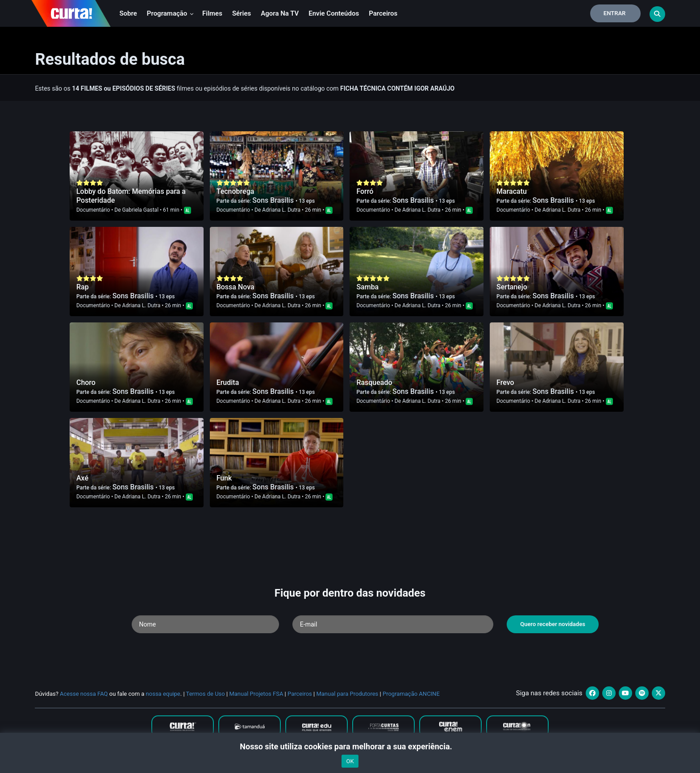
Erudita (228, 382)
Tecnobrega (235, 191)
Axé (82, 478)
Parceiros (383, 13)
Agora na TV (280, 13)
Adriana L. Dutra (281, 210)
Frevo (505, 382)
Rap (83, 287)
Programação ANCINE (411, 694)
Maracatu (512, 191)
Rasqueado (374, 382)
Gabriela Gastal (140, 210)
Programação (170, 13)
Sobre (128, 13)
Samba (367, 287)
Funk (224, 478)
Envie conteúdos (334, 13)
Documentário (93, 210)
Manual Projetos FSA (256, 694)
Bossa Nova (235, 287)
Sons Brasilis (274, 200)
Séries (242, 13)
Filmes (212, 13)
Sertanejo (512, 287)
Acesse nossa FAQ (84, 694)
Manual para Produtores (347, 694)
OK (350, 761)
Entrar (615, 13)
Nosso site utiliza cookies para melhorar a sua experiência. (350, 746)
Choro (86, 382)
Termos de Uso (206, 694)
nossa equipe (163, 694)
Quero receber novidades (553, 624)
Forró (365, 191)
